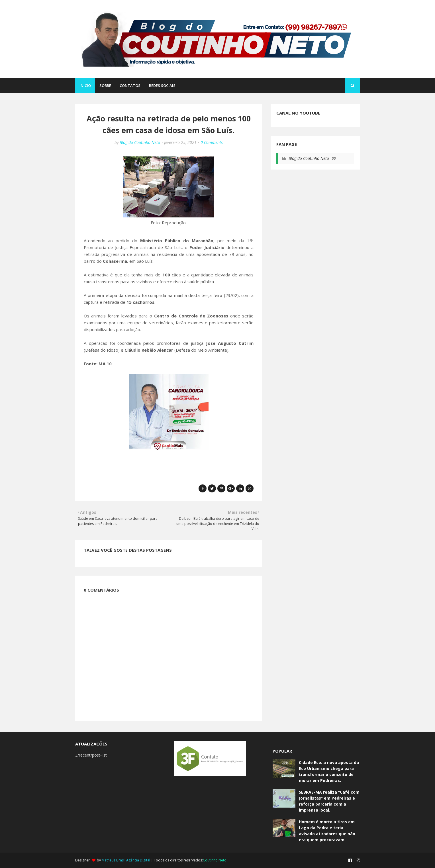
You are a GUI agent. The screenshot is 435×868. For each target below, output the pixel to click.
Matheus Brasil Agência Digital (126, 860)
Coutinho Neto (215, 860)
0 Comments (212, 142)
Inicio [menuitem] (85, 85)
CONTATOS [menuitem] (130, 85)
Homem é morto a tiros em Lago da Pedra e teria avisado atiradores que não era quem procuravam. (327, 831)
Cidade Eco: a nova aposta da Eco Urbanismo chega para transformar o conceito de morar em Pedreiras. (329, 771)
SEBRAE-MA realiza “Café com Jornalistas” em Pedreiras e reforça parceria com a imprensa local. (329, 801)
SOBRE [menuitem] (105, 85)
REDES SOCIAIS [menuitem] (162, 85)
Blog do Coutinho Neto (140, 142)
